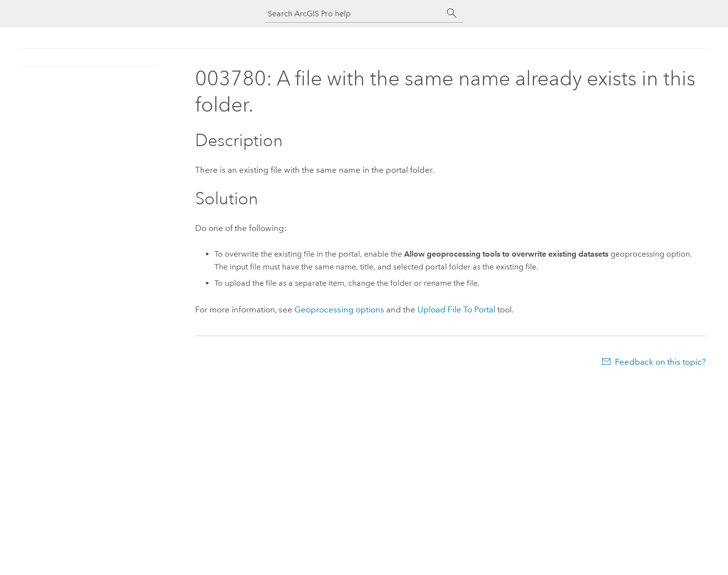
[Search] (452, 13)
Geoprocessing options (339, 309)
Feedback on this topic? (660, 362)
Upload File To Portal (456, 309)
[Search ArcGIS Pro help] (354, 14)
